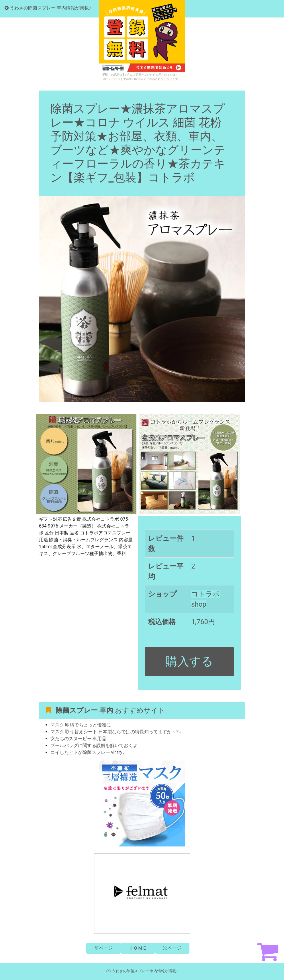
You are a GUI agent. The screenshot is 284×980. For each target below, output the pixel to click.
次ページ (172, 948)
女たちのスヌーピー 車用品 (79, 739)
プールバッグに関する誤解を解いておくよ (94, 745)
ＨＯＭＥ (138, 948)
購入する (189, 661)
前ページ (103, 948)
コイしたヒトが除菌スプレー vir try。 (89, 752)
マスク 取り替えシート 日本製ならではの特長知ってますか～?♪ (116, 732)
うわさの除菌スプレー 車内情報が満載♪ (48, 8)
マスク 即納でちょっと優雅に (81, 725)
